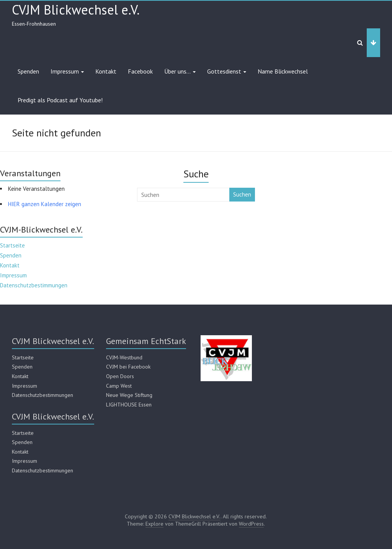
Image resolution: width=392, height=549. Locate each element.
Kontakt (106, 71)
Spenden (28, 71)
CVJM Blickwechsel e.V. (76, 10)
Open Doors (120, 376)
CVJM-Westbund (124, 357)
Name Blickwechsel (283, 71)
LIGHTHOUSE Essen (129, 405)
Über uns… (177, 71)
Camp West (119, 386)
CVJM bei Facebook (128, 367)
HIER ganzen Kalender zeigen (45, 204)
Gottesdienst (224, 71)
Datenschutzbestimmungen (34, 285)
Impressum (65, 71)
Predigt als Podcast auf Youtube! (60, 100)
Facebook (140, 71)
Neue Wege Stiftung (129, 395)
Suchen (242, 194)
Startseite (12, 245)
